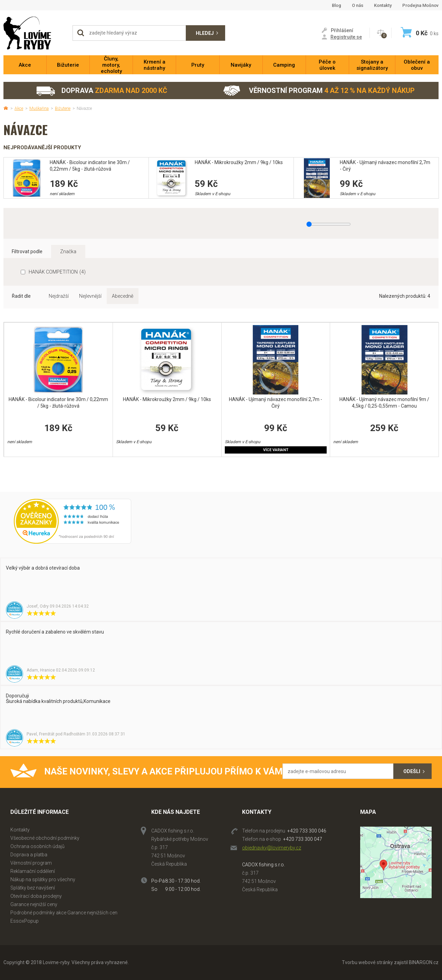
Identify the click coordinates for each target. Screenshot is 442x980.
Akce (19, 108)
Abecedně (123, 296)
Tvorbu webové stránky (367, 962)
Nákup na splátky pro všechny (43, 879)
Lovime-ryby (35, 33)
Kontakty (383, 5)
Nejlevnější (90, 296)
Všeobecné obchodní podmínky (45, 838)
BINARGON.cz (424, 962)
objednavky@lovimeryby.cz (272, 848)
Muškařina (39, 108)
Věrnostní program (319, 91)
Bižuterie (63, 108)
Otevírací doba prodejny (36, 896)
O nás (358, 5)
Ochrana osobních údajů (37, 846)
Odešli (412, 771)
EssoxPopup (25, 921)
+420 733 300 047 (303, 839)
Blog (337, 5)
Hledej (205, 33)
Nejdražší (59, 296)
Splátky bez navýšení (33, 888)
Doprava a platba (29, 855)
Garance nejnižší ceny (34, 904)
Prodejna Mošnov (420, 5)
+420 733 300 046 (307, 831)
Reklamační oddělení (33, 871)
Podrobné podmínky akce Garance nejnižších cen (64, 913)
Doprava (101, 91)
